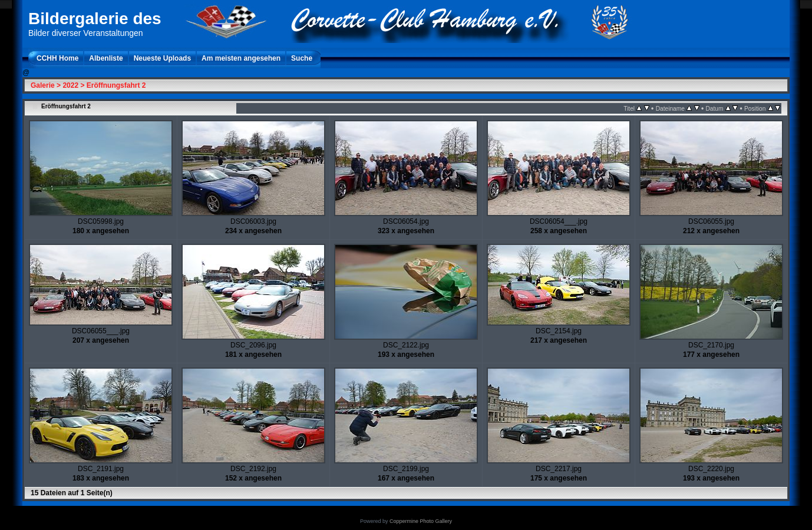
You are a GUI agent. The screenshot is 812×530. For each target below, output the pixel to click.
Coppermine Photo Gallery (421, 521)
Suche (302, 58)
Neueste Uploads (162, 58)
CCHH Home (57, 58)
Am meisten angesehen (241, 58)
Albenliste (106, 58)
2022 (70, 85)
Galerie (43, 85)
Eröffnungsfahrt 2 (116, 85)
